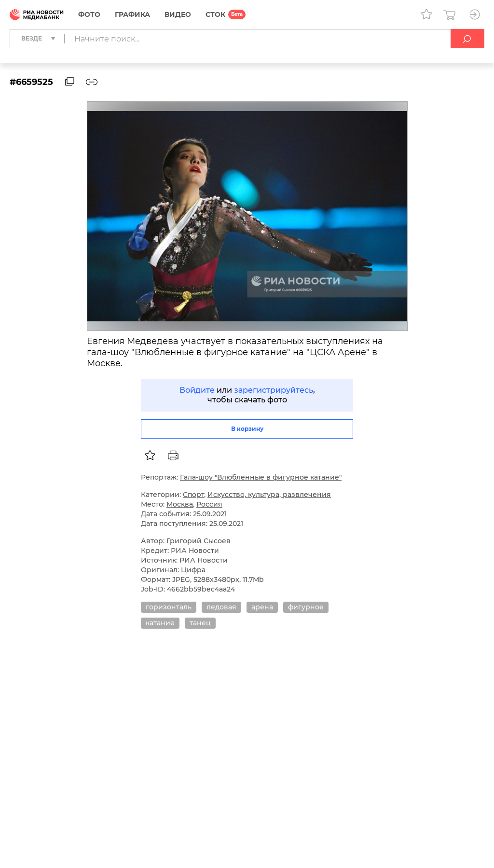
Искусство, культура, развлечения (269, 495)
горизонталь (169, 607)
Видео (178, 14)
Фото (89, 14)
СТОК (215, 14)
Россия (209, 504)
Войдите (197, 390)
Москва (180, 504)
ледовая (221, 607)
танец (200, 623)
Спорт (193, 495)
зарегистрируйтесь (274, 390)
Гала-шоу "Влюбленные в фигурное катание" (261, 477)
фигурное (306, 607)
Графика (132, 14)
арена (262, 607)
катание (160, 623)
